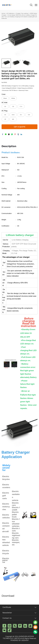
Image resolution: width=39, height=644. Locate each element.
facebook (3, 134)
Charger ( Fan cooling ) (22, 13)
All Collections (10, 13)
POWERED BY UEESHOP (19, 640)
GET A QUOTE (20, 127)
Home (3, 13)
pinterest (15, 134)
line (6, 134)
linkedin (21, 134)
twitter (9, 134)
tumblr (18, 134)
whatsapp (12, 134)
